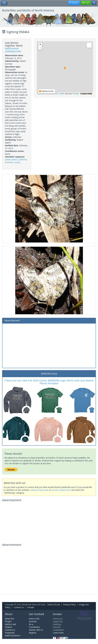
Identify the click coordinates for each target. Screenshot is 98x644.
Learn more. (58, 633)
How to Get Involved (34, 620)
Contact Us (19, 607)
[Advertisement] (49, 345)
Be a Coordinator (34, 626)
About (9, 614)
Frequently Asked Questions (13, 634)
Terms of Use (54, 605)
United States (11, 160)
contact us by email (39, 490)
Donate (31, 607)
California (23, 160)
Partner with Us (36, 630)
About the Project (9, 620)
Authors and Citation (11, 626)
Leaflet (62, 94)
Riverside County (13, 162)
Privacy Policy (69, 605)
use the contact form (61, 490)
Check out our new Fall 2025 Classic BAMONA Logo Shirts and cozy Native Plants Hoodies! (49, 382)
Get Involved (36, 614)
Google (76, 94)
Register (33, 633)
